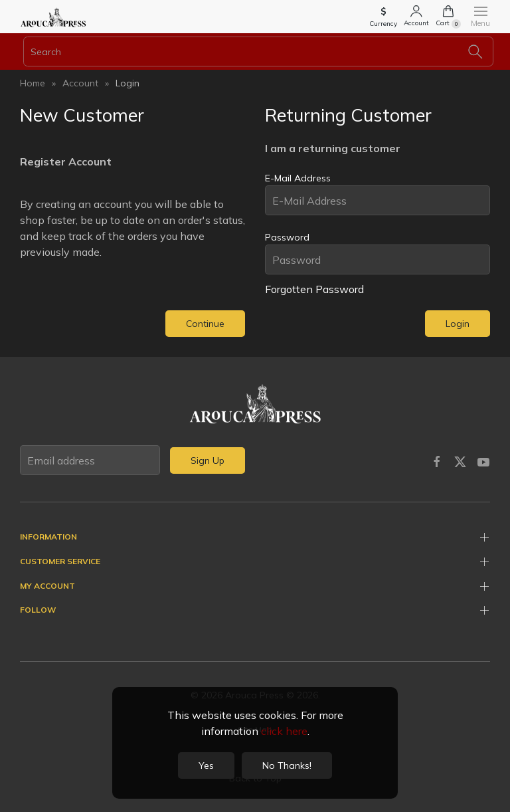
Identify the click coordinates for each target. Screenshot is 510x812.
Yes (206, 765)
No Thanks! (287, 765)
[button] (383, 18)
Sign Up (208, 460)
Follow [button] (38, 610)
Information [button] (48, 537)
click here (284, 731)
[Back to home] (53, 17)
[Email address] (90, 460)
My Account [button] (47, 586)
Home (33, 83)
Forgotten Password (314, 289)
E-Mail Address (298, 178)
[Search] (258, 51)
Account (80, 83)
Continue (205, 324)
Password (287, 237)
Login (127, 83)
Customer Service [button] (60, 561)
